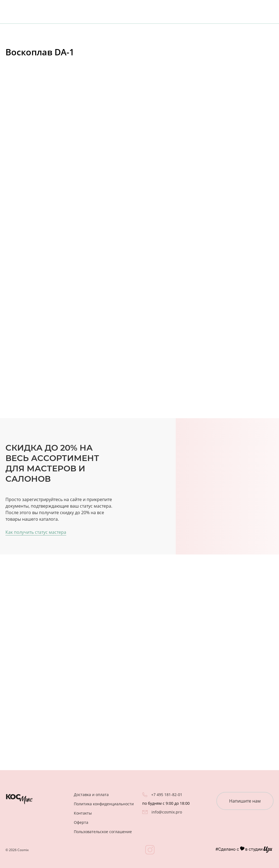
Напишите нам (245, 801)
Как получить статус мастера (36, 532)
